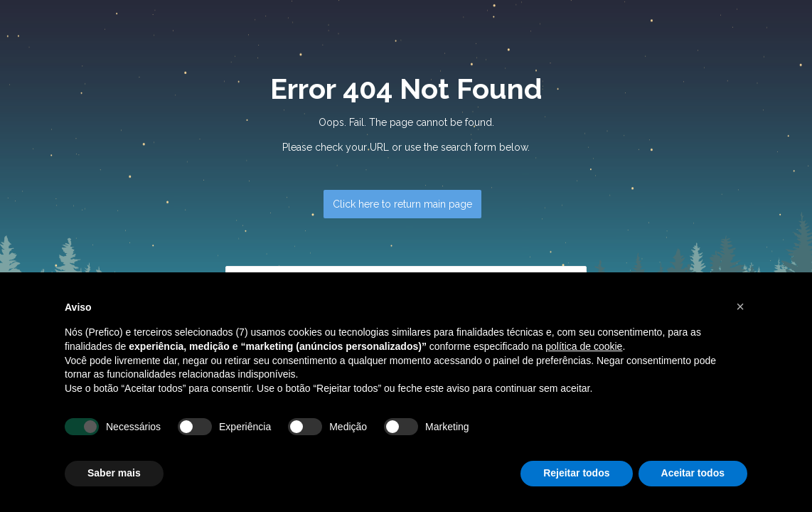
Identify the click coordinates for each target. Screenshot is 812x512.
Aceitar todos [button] (693, 473)
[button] (740, 306)
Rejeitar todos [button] (576, 473)
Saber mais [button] (114, 473)
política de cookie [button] (584, 346)
